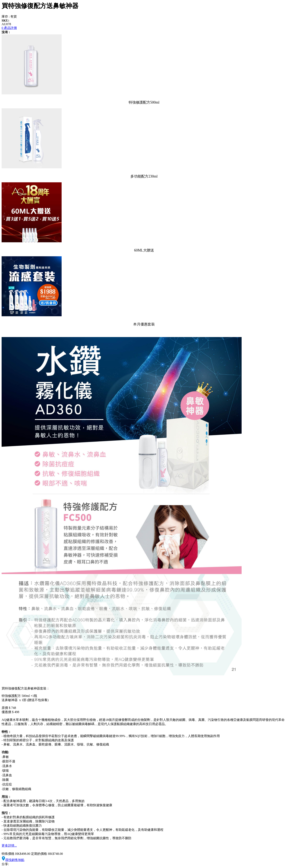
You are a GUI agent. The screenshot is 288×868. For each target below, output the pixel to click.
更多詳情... (9, 846)
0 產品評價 (9, 28)
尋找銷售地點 (13, 860)
